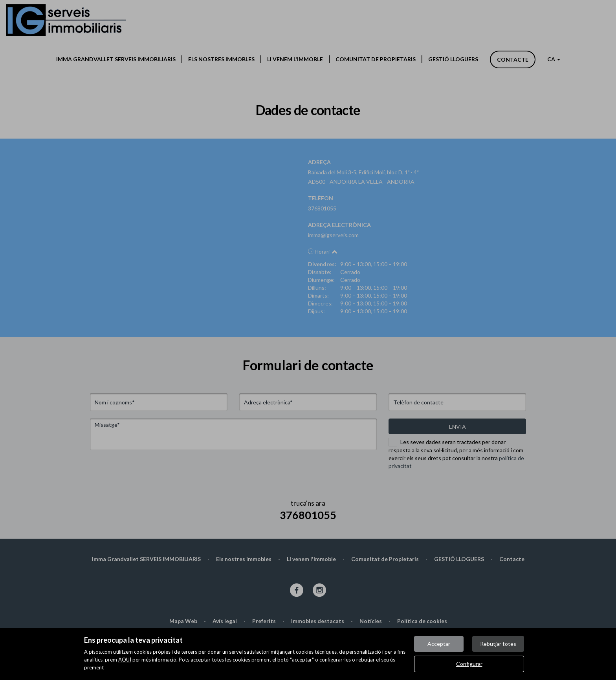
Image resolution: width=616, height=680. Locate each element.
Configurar (469, 664)
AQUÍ (125, 660)
